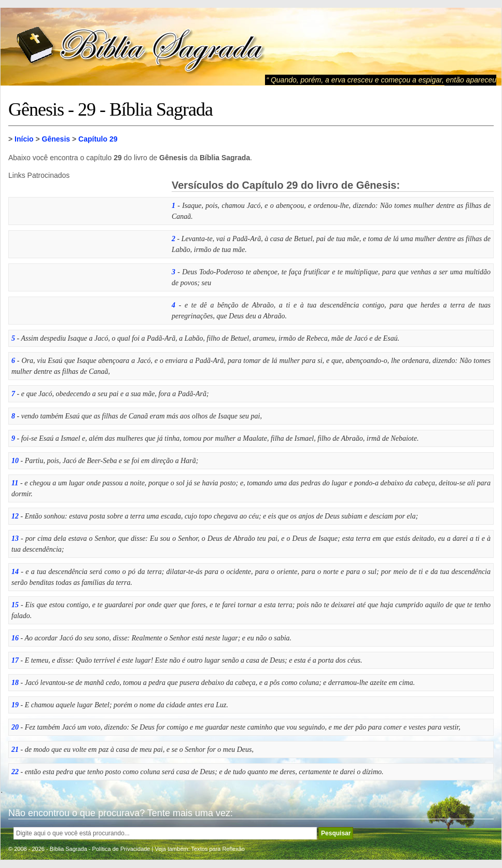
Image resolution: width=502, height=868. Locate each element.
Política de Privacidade (121, 849)
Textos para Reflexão (218, 849)
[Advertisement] (86, 244)
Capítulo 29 (98, 139)
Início (24, 139)
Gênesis (56, 139)
